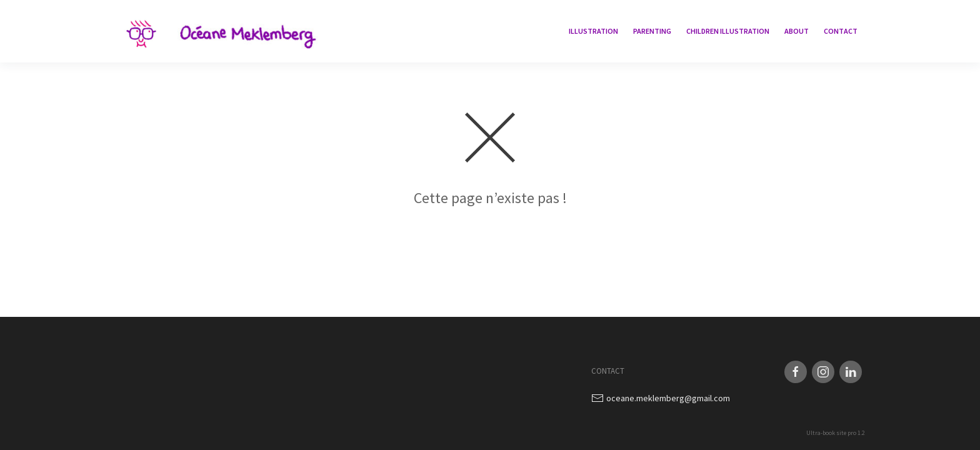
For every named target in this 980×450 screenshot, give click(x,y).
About (797, 31)
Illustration (593, 31)
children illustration (728, 31)
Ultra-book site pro (831, 433)
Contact (841, 31)
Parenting (652, 31)
